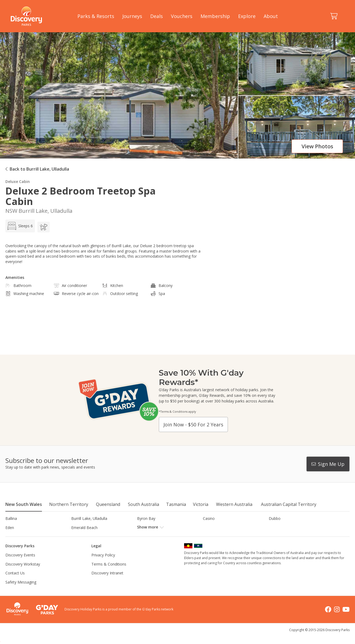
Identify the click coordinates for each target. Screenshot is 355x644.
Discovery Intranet (107, 582)
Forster (143, 528)
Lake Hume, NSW (152, 536)
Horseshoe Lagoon (22, 536)
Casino (209, 518)
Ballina (11, 518)
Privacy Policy (103, 564)
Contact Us (15, 582)
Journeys (132, 16)
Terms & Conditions (109, 573)
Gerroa (209, 528)
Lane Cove (212, 536)
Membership (215, 16)
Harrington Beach (284, 528)
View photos (317, 146)
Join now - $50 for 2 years (193, 424)
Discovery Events (20, 564)
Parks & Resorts (96, 16)
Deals (157, 16)
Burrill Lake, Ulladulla (89, 518)
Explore (247, 16)
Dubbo (275, 518)
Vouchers (182, 16)
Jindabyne (80, 536)
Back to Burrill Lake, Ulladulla (39, 169)
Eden (10, 528)
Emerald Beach (84, 528)
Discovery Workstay (23, 573)
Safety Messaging (21, 591)
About (271, 16)
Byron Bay (146, 518)
